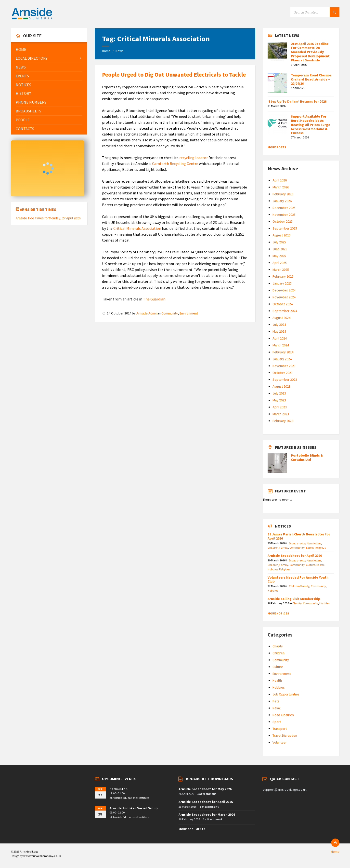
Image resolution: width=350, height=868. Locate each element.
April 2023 (280, 407)
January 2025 (282, 283)
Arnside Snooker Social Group (134, 808)
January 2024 (282, 359)
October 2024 (283, 304)
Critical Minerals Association (137, 228)
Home (106, 51)
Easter (310, 548)
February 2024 (283, 352)
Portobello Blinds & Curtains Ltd (307, 457)
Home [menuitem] (335, 852)
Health (277, 680)
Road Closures (283, 715)
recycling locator (194, 158)
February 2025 (283, 276)
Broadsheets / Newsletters (305, 543)
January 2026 (282, 201)
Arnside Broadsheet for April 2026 (206, 802)
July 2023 (279, 393)
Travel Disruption (285, 735)
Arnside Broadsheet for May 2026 (205, 789)
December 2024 (284, 290)
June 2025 (280, 249)
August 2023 (281, 386)
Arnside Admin (147, 313)
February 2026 (283, 194)
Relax (276, 708)
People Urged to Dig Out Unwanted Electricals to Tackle (174, 75)
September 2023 (285, 380)
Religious (320, 548)
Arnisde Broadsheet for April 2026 (295, 556)
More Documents (192, 829)
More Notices (278, 613)
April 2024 (280, 338)
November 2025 (284, 215)
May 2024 (279, 331)
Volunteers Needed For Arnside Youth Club (298, 579)
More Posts (277, 147)
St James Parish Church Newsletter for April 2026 (299, 536)
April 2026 (280, 180)
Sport (277, 722)
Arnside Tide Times (38, 209)
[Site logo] (32, 19)
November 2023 (284, 366)
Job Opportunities (286, 694)
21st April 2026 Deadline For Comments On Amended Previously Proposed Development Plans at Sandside (310, 52)
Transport (280, 729)
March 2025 (281, 270)
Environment (189, 313)
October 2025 (283, 221)
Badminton (118, 789)
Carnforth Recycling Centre (175, 163)
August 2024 (281, 318)
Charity (297, 603)
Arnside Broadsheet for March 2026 (207, 814)
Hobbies (273, 569)
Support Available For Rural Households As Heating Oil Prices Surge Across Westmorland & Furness (311, 125)
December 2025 (284, 208)
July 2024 (279, 325)
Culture (311, 565)
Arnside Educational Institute (131, 798)
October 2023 (283, 373)
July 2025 (279, 242)
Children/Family (278, 548)
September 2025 (285, 228)
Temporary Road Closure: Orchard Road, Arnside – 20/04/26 (311, 79)
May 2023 (279, 400)
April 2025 (280, 263)
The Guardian (154, 299)
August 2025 (281, 235)
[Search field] (315, 12)
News (120, 51)
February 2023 (283, 421)
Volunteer (280, 742)
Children (279, 653)
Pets (276, 701)
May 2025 (279, 256)
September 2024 (285, 311)
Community (170, 313)
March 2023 (281, 414)
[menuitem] (49, 49)
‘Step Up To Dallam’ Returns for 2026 (297, 101)
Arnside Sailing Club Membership (294, 599)
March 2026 (281, 187)
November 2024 (284, 297)
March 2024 (281, 345)
